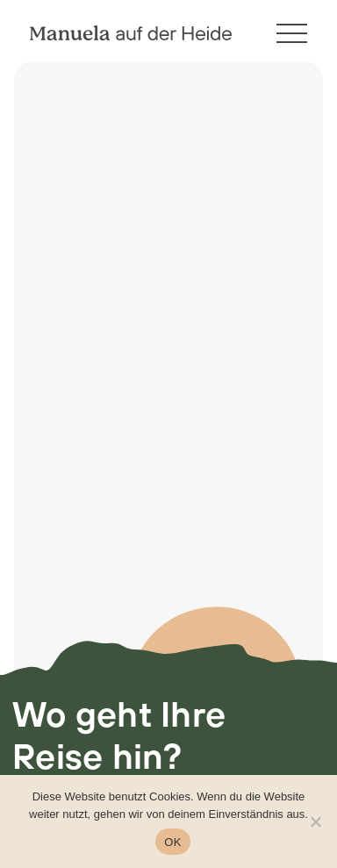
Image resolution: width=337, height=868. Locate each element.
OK (172, 842)
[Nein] (315, 821)
